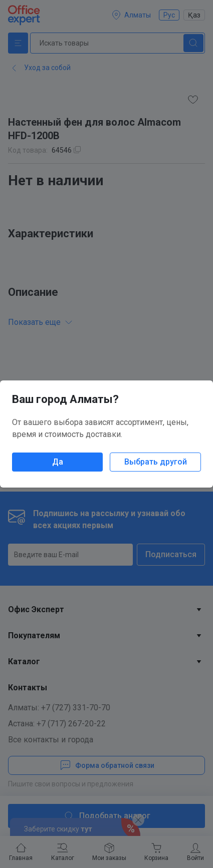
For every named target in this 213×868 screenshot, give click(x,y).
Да (58, 462)
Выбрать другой (156, 462)
